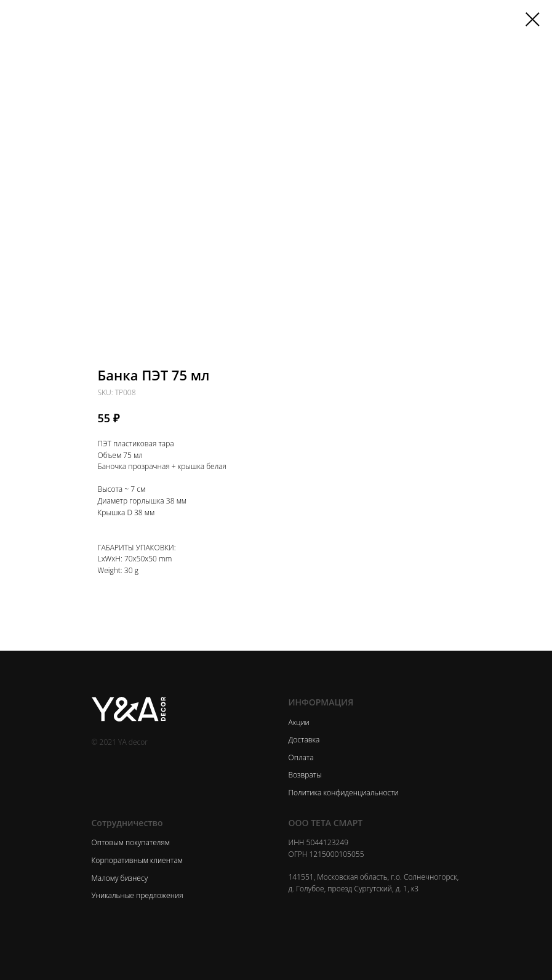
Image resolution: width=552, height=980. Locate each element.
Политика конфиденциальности (344, 793)
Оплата (301, 757)
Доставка (304, 740)
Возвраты (305, 775)
